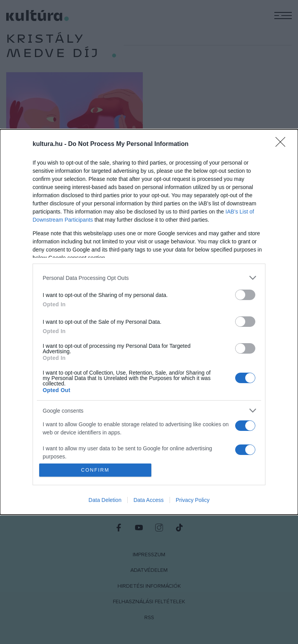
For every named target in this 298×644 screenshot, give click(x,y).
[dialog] (149, 322)
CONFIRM (96, 470)
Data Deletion (105, 500)
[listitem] (149, 278)
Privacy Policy (193, 500)
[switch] (245, 295)
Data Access (149, 500)
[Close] (283, 144)
